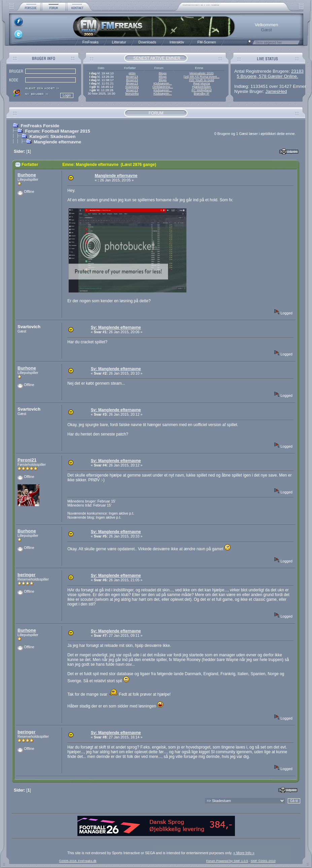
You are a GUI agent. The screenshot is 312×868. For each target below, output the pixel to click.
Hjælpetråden (202, 87)
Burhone (27, 175)
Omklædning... (163, 87)
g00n (132, 73)
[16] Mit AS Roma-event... (202, 77)
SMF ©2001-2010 (263, 861)
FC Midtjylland (201, 90)
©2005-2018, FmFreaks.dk (78, 861)
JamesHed (276, 91)
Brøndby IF (202, 94)
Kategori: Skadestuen (52, 136)
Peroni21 (27, 460)
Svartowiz (132, 87)
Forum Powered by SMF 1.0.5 (227, 861)
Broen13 (132, 77)
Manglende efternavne (57, 142)
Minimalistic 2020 (202, 73)
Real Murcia (202, 83)
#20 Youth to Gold (202, 80)
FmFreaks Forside (40, 126)
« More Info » (244, 853)
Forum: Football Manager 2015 (57, 131)
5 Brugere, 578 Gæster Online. (267, 76)
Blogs (162, 73)
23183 (297, 71)
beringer (26, 575)
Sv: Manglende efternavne (116, 327)
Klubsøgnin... (163, 83)
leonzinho (132, 94)
